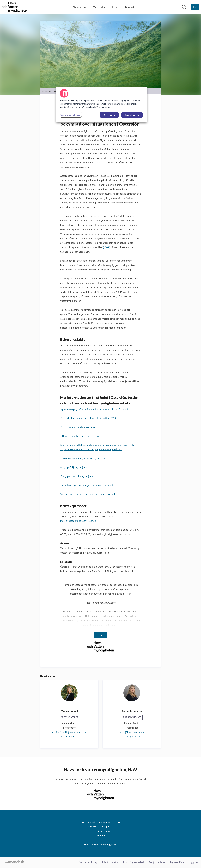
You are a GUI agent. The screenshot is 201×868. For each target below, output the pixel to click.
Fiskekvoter (98, 567)
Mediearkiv (99, 7)
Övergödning (84, 567)
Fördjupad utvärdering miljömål (77, 476)
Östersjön (65, 567)
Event (115, 7)
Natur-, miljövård (94, 553)
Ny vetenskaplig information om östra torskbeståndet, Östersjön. (95, 409)
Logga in (193, 862)
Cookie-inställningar (71, 115)
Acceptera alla (132, 115)
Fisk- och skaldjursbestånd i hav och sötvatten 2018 (88, 418)
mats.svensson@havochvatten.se (78, 521)
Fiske (106, 553)
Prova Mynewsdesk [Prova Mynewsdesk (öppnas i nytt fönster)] (134, 862)
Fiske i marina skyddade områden (78, 427)
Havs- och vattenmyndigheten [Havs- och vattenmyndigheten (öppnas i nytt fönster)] (101, 844)
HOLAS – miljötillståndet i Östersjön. (81, 436)
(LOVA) (107, 247)
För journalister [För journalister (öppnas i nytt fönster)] (157, 862)
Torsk (74, 567)
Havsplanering (119, 567)
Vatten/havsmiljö (69, 548)
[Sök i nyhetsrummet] (184, 7)
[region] (101, 105)
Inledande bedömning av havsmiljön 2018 (83, 458)
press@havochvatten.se (132, 732)
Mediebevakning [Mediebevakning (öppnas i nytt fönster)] (88, 862)
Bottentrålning (105, 571)
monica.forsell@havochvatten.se (69, 732)
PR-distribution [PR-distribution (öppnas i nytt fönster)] (110, 862)
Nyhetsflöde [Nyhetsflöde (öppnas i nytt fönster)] (177, 862)
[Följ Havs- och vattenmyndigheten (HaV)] (195, 7)
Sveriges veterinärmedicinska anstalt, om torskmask (88, 494)
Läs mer (101, 635)
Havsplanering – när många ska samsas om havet (87, 485)
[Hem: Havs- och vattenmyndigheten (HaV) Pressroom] (15, 7)
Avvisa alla (109, 115)
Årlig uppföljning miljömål (74, 467)
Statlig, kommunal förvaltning (124, 548)
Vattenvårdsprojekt (124, 571)
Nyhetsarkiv (79, 7)
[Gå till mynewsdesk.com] (14, 862)
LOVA (108, 567)
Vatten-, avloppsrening (72, 553)
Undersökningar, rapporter (93, 548)
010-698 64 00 (69, 737)
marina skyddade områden (83, 571)
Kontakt (130, 7)
